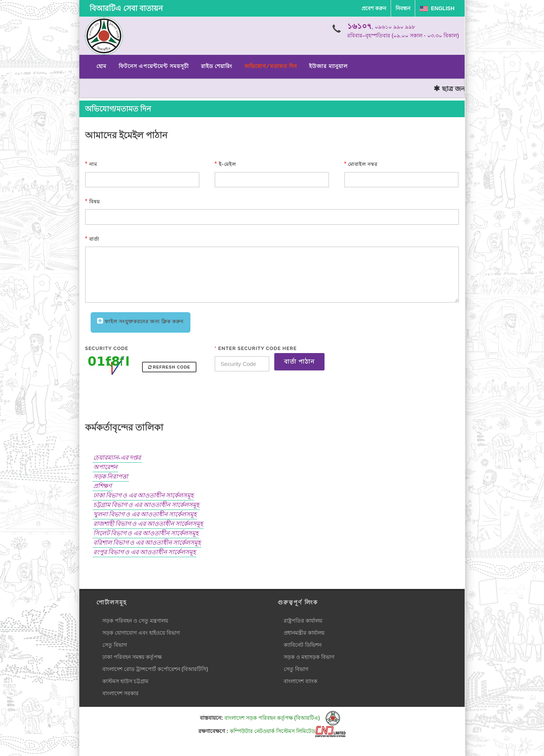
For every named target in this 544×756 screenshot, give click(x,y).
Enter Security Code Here (256, 348)
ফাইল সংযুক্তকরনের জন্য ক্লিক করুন (144, 321)
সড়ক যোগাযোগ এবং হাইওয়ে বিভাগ (141, 633)
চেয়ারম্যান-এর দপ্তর (117, 458)
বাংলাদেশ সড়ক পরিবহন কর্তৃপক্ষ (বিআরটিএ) (282, 718)
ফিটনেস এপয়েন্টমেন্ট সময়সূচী (154, 66)
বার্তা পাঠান (299, 362)
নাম (93, 164)
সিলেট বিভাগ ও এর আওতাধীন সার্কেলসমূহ (146, 533)
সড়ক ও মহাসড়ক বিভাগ (309, 657)
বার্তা (94, 239)
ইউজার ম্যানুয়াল (328, 66)
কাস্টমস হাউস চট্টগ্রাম (125, 681)
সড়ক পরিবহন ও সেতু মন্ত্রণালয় (135, 621)
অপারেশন (105, 467)
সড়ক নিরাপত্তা (111, 476)
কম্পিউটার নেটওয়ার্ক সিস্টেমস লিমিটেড (288, 731)
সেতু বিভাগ (115, 645)
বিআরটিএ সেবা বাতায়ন (126, 8)
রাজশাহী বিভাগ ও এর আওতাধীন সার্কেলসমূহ (148, 524)
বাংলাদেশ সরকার (121, 693)
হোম (101, 66)
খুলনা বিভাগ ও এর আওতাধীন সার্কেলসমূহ (145, 514)
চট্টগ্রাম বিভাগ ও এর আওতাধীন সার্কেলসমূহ (146, 505)
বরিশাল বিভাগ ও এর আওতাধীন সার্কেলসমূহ (147, 543)
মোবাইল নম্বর (363, 164)
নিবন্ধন (403, 8)
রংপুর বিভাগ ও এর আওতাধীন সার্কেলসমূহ (144, 552)
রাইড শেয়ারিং (217, 66)
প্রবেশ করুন (374, 8)
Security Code (107, 348)
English (437, 8)
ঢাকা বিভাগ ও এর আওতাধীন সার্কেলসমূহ (143, 495)
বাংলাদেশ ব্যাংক (301, 681)
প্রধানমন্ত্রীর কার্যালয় (304, 633)
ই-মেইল (227, 164)
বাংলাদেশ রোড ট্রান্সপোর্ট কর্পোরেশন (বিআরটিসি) (155, 669)
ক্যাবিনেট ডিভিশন (303, 645)
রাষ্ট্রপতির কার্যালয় (303, 621)
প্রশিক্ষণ (103, 486)
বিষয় (95, 202)
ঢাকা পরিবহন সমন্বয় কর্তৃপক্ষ (132, 657)
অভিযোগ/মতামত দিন (271, 66)
